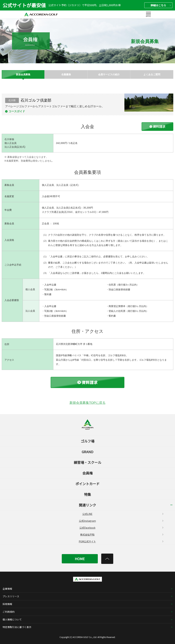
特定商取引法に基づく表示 (17, 627)
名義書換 (66, 74)
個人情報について (12, 619)
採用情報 (7, 604)
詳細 (161, 5)
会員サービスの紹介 (109, 74)
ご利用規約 (9, 612)
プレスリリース (11, 596)
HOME (80, 559)
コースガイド (17, 111)
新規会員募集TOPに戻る (87, 403)
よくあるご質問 (152, 74)
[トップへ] (107, 559)
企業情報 (7, 589)
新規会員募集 (23, 74)
